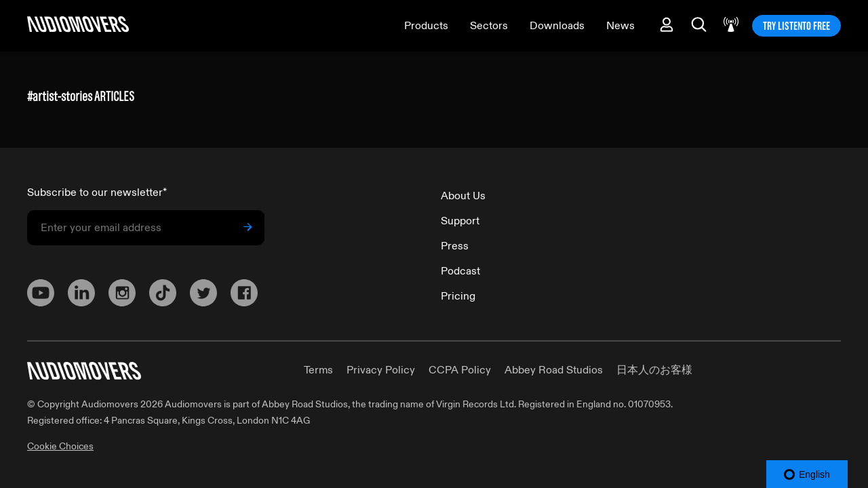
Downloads (557, 26)
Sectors (489, 26)
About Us (463, 196)
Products (426, 26)
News (620, 26)
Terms (318, 370)
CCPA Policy (460, 370)
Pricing (458, 296)
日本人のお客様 (654, 370)
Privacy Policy (381, 370)
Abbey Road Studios (554, 370)
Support (460, 221)
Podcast (460, 271)
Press (455, 246)
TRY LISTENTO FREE (796, 26)
